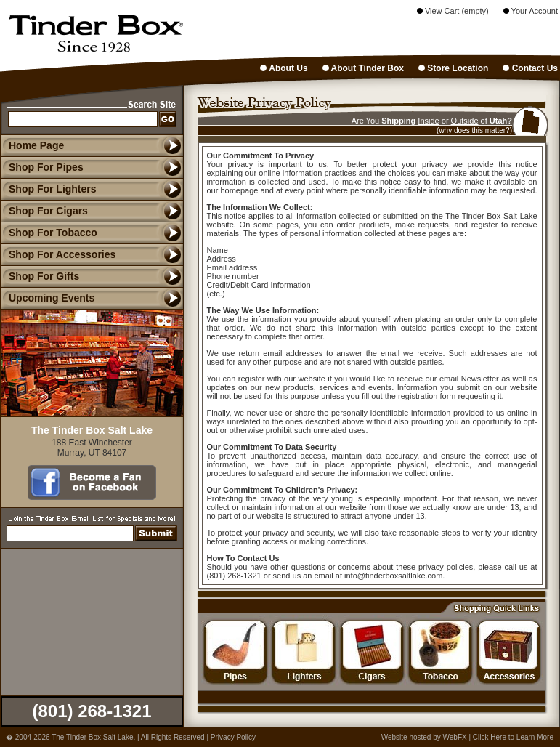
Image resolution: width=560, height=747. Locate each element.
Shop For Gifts (40, 276)
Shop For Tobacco (49, 233)
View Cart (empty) (453, 11)
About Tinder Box (363, 68)
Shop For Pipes (42, 167)
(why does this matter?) (474, 130)
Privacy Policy (233, 737)
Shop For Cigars (44, 211)
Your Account (531, 11)
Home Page (36, 145)
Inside (428, 121)
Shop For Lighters (48, 189)
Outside (465, 121)
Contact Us (530, 68)
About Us (284, 68)
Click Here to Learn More (513, 737)
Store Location (453, 68)
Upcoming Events (47, 298)
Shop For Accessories (58, 254)
